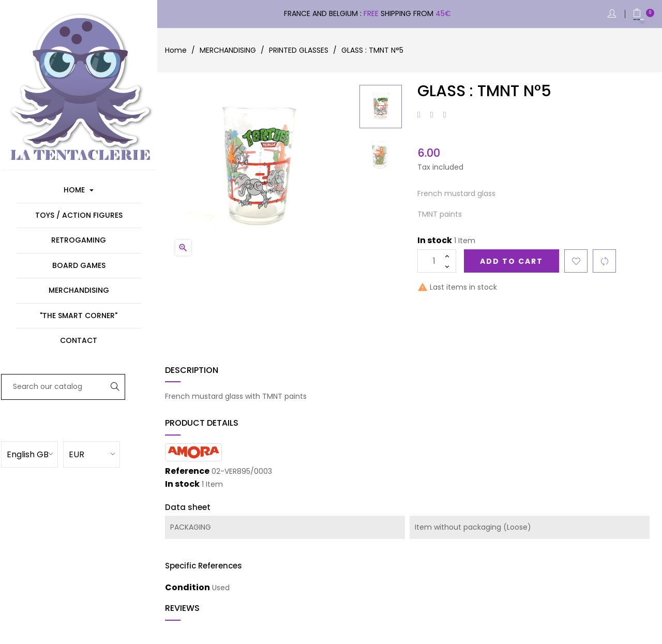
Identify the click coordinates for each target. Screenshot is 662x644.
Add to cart (511, 261)
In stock (435, 241)
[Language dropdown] (44, 454)
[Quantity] (437, 261)
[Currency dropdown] (106, 454)
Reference (187, 471)
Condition (187, 588)
